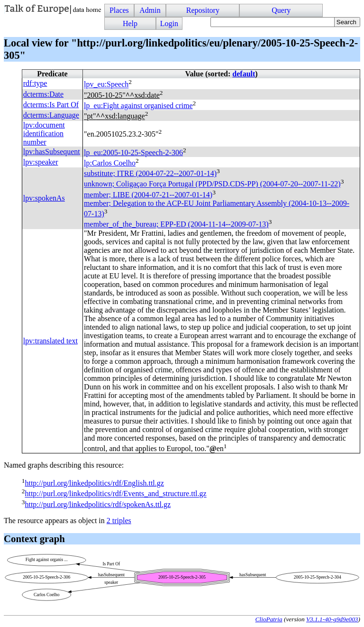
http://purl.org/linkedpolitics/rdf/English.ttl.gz (94, 483)
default (244, 74)
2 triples (119, 521)
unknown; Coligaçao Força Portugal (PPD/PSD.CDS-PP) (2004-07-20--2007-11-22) (212, 184)
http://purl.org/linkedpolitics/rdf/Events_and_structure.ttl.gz (115, 494)
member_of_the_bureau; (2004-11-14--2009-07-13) (176, 225)
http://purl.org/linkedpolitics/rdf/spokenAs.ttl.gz (98, 504)
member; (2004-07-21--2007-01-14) (148, 195)
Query (281, 10)
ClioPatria (269, 619)
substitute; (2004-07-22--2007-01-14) (150, 173)
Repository (203, 10)
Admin (150, 10)
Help (130, 23)
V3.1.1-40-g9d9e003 (332, 619)
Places (119, 10)
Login (169, 23)
